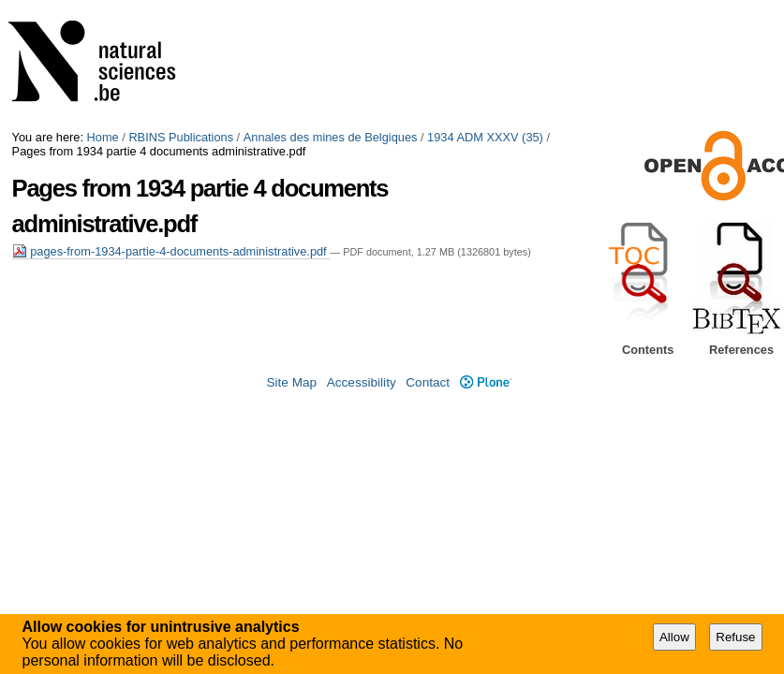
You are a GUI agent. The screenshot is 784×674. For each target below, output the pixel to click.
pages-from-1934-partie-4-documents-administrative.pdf (171, 251)
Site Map (291, 382)
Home (103, 137)
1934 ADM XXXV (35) (485, 137)
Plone (486, 382)
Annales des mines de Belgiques (331, 137)
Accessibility (362, 382)
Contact (428, 382)
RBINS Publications (181, 137)
